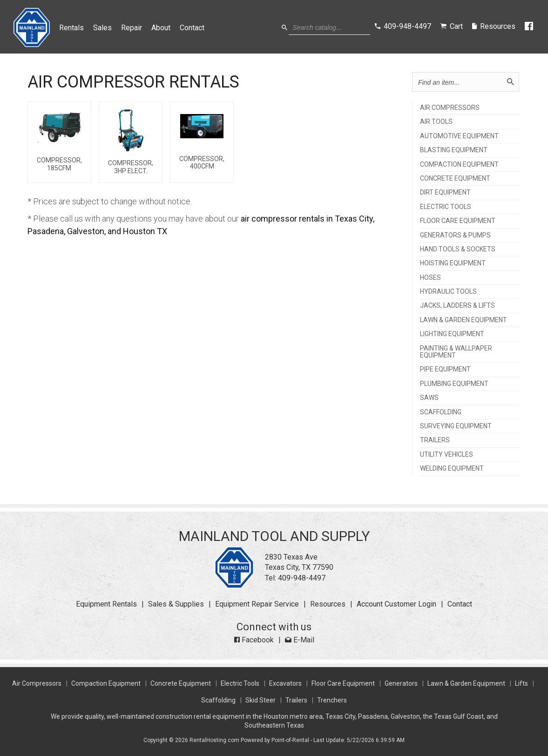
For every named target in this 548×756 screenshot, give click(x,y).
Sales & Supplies (176, 604)
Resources (328, 604)
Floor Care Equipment (343, 683)
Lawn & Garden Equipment (466, 683)
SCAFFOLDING (441, 412)
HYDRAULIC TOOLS (448, 292)
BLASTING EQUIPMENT (454, 150)
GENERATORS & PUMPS (455, 235)
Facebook (254, 640)
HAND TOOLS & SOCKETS (458, 249)
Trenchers (332, 700)
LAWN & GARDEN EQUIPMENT (463, 320)
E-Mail (300, 640)
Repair (132, 28)
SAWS (429, 398)
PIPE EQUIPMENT (445, 369)
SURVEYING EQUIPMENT (456, 426)
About (161, 28)
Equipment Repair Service (257, 604)
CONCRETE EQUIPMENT (455, 179)
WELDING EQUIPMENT (452, 469)
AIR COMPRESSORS (450, 108)
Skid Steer (260, 700)
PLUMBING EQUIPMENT (454, 384)
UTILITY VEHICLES (447, 455)
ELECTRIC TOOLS (446, 207)
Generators (401, 683)
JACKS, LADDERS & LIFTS (457, 306)
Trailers (296, 700)
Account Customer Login (396, 604)
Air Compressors (37, 683)
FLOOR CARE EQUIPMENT (458, 221)
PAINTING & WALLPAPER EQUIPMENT (456, 352)
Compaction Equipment (106, 683)
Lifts (521, 683)
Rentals (72, 28)
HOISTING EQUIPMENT (453, 263)
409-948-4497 (302, 578)
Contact (193, 28)
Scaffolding (218, 700)
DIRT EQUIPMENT (445, 192)
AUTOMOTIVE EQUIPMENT (459, 136)
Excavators (285, 683)
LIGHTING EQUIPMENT (452, 334)
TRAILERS (435, 440)
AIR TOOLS (436, 122)
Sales (103, 28)
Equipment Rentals (106, 604)
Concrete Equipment (181, 683)
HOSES (430, 278)
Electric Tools (240, 683)
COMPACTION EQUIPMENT (459, 165)
